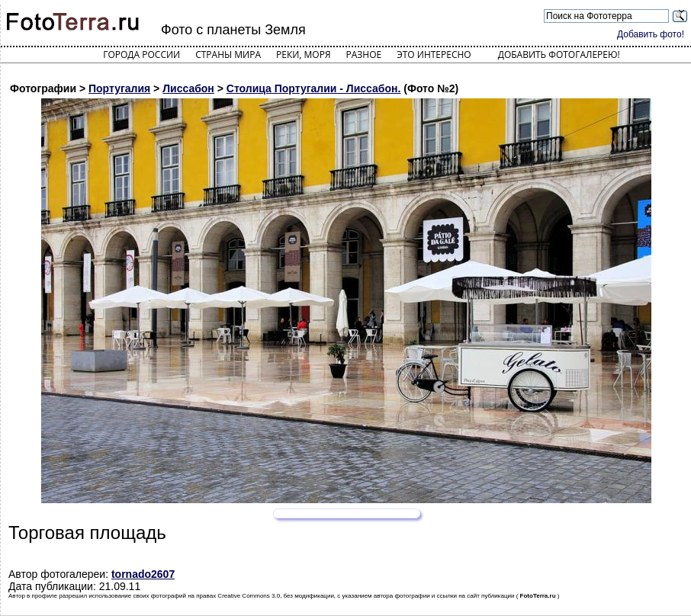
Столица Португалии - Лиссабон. (314, 88)
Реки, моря (303, 55)
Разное (364, 55)
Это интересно (434, 55)
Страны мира (228, 55)
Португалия (119, 88)
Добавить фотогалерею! (559, 55)
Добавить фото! (651, 34)
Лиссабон (188, 88)
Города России (141, 55)
